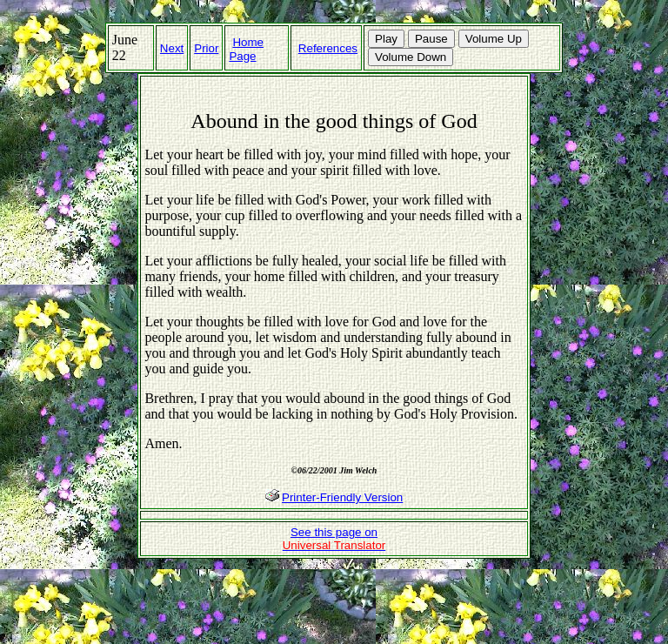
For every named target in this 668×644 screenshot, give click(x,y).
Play (386, 39)
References (328, 48)
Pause (431, 39)
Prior (206, 48)
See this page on (334, 539)
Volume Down (411, 57)
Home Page (246, 49)
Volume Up (494, 39)
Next (172, 48)
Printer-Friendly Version (342, 497)
